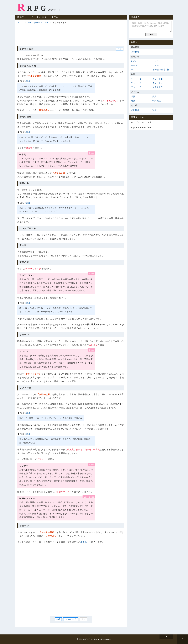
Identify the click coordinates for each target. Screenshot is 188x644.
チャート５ (136, 87)
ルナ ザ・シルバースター (142, 122)
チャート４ (158, 83)
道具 (133, 101)
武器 (133, 97)
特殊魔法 (157, 101)
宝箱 (155, 110)
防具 (155, 97)
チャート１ (136, 79)
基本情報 (135, 52)
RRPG (33, 7)
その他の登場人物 (161, 69)
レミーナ (157, 65)
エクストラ (86, 542)
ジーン (134, 65)
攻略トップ (71, 619)
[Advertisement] (71, 35)
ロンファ (157, 61)
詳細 (28, 81)
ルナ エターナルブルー (38, 23)
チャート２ (158, 79)
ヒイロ (134, 61)
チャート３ (136, 83)
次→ (83, 619)
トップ (20, 23)
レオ (133, 69)
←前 (58, 619)
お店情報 (135, 110)
